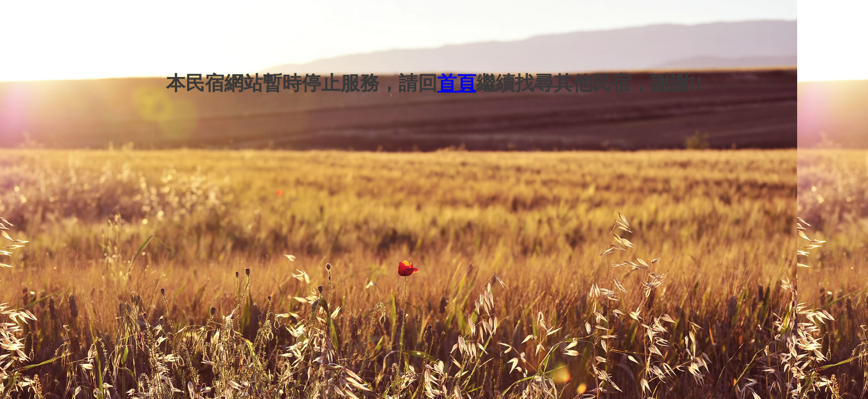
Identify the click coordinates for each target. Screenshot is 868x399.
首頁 (457, 83)
